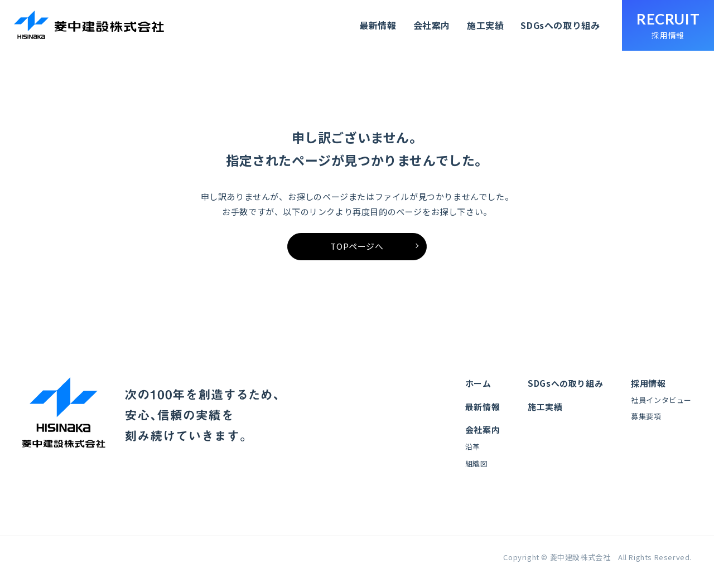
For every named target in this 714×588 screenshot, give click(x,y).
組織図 (477, 471)
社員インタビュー (661, 409)
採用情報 (648, 392)
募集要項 (646, 425)
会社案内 (430, 26)
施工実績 (484, 26)
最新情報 (377, 26)
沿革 (473, 455)
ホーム (478, 392)
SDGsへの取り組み (559, 26)
